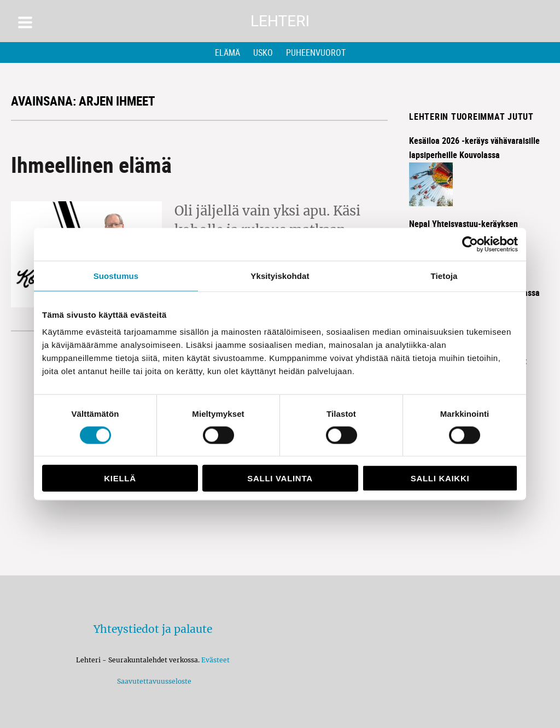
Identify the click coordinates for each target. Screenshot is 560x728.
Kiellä (120, 478)
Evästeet (215, 660)
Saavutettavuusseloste (153, 681)
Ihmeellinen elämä (91, 165)
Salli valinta (280, 478)
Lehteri (280, 21)
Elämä (227, 53)
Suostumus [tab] (116, 275)
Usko (263, 53)
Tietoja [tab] (444, 275)
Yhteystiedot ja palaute (153, 629)
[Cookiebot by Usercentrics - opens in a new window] (470, 244)
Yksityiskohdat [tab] (280, 275)
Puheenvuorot (316, 53)
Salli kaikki (440, 478)
